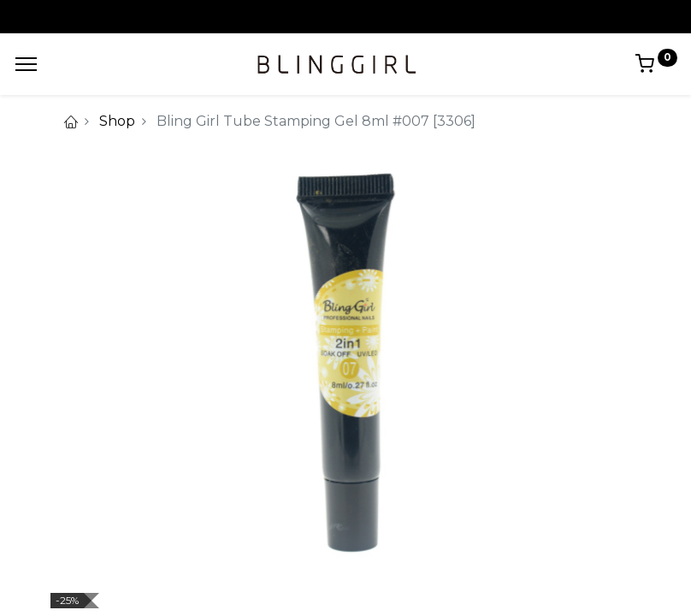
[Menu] (26, 64)
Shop (117, 121)
